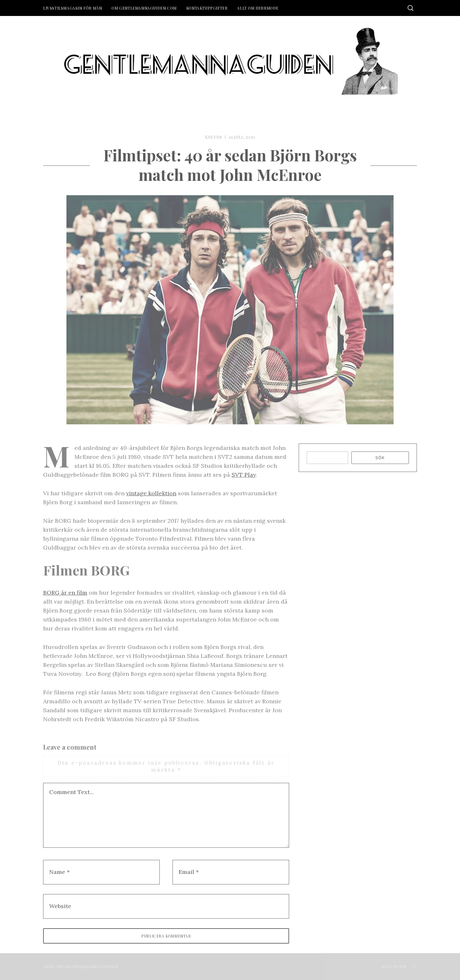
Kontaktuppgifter (207, 8)
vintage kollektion (151, 493)
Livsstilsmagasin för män (73, 8)
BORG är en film (65, 593)
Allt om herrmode (258, 8)
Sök (380, 458)
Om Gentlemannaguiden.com (144, 8)
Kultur (214, 137)
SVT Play (244, 475)
